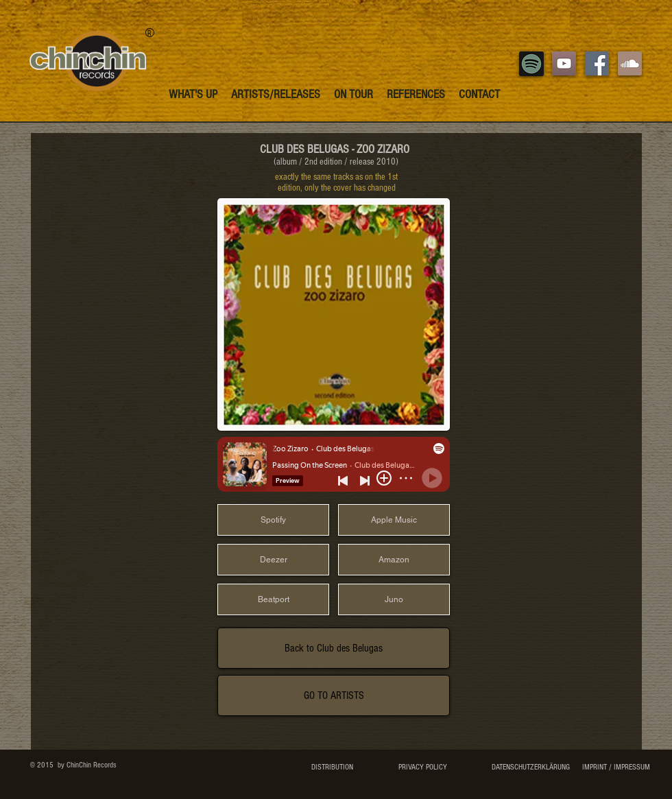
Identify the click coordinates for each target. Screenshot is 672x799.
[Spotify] (273, 520)
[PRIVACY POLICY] (422, 767)
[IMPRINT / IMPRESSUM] (616, 767)
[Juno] (394, 599)
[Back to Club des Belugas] (334, 648)
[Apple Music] (394, 520)
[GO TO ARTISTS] (334, 695)
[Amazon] (394, 560)
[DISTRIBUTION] (332, 767)
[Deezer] (273, 560)
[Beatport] (273, 599)
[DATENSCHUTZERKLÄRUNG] (530, 767)
